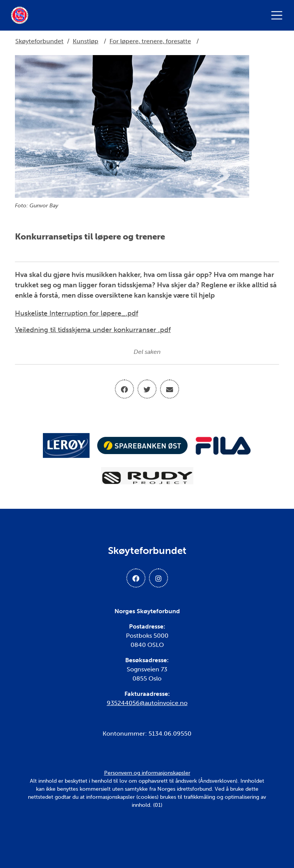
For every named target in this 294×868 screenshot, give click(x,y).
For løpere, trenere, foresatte (150, 41)
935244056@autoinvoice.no (147, 703)
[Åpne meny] (279, 15)
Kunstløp (86, 41)
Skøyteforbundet (39, 41)
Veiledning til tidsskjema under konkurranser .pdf (93, 330)
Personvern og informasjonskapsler (147, 773)
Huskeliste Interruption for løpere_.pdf (77, 313)
